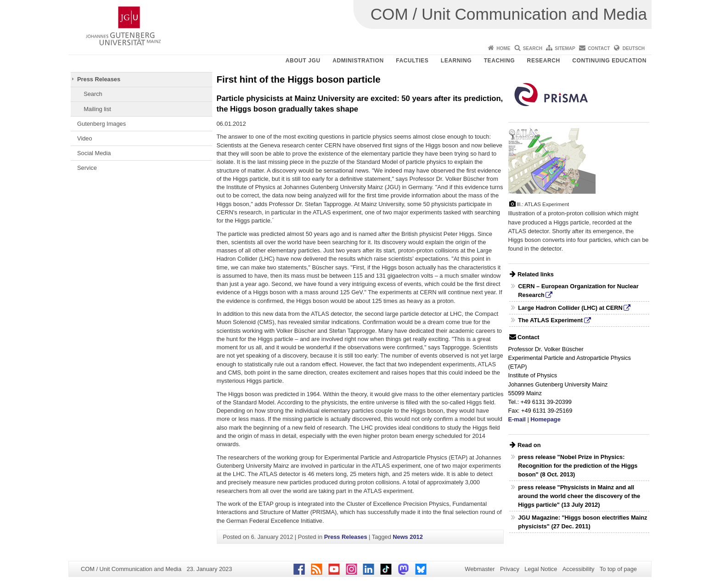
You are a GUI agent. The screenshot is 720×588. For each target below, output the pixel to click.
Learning (456, 61)
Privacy (510, 569)
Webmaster (480, 569)
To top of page (618, 569)
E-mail (517, 419)
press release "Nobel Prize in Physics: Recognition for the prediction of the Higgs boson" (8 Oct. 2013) (578, 466)
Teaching (499, 61)
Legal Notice (541, 569)
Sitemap (565, 48)
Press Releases (99, 79)
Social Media (94, 153)
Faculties (412, 61)
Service (87, 168)
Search (533, 48)
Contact (599, 48)
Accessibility (579, 569)
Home (503, 48)
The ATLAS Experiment (550, 320)
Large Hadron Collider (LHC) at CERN (570, 308)
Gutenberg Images (101, 124)
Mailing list (97, 109)
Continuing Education (609, 61)
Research (544, 61)
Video (85, 138)
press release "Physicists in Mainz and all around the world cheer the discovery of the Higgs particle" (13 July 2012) (579, 496)
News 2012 (408, 537)
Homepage (545, 419)
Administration (358, 61)
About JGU (303, 61)
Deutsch (634, 48)
